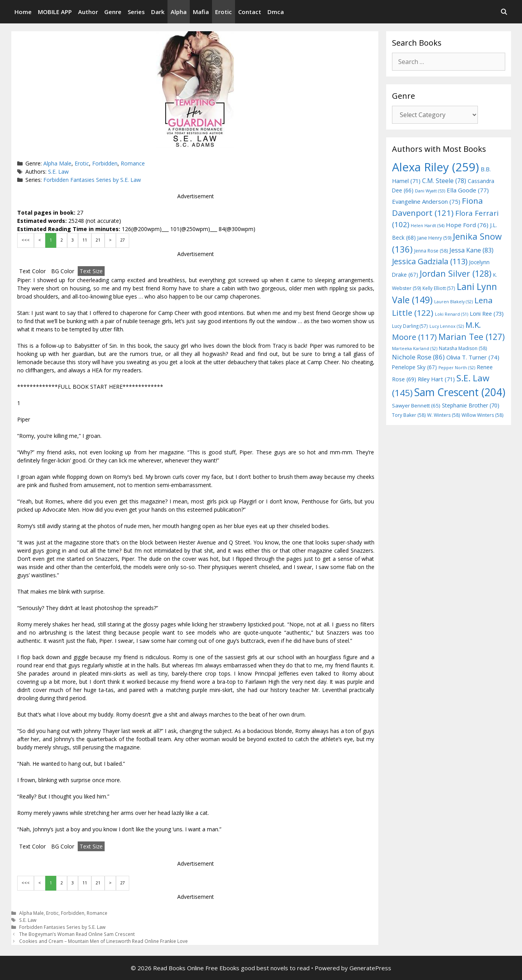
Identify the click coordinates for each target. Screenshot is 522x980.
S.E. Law (58, 172)
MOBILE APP (55, 12)
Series (136, 12)
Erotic (224, 12)
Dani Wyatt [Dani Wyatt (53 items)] (430, 191)
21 (98, 240)
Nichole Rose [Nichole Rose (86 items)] (418, 357)
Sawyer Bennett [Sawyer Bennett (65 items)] (416, 406)
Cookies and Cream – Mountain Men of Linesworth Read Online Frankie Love (103, 941)
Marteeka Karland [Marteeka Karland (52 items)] (415, 349)
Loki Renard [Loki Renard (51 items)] (452, 314)
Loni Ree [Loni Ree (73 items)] (487, 313)
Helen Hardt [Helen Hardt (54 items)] (428, 225)
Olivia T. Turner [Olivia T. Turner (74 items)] (473, 357)
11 (85, 240)
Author (88, 12)
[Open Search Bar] (504, 12)
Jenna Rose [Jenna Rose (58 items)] (431, 251)
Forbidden (105, 163)
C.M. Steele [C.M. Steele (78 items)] (444, 181)
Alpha (179, 12)
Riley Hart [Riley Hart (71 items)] (436, 379)
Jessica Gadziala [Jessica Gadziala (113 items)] (430, 261)
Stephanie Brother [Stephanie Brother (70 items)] (471, 405)
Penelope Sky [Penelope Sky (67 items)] (414, 367)
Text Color (32, 271)
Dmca (276, 12)
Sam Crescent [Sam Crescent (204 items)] (460, 392)
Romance (133, 163)
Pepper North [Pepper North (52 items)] (457, 368)
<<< (26, 240)
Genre (113, 12)
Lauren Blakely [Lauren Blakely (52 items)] (453, 302)
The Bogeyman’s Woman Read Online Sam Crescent (77, 934)
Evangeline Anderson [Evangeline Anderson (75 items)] (426, 201)
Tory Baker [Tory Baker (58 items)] (409, 415)
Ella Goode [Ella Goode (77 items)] (468, 190)
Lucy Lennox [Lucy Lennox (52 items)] (447, 326)
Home (23, 12)
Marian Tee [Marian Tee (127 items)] (472, 337)
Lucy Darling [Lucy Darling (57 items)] (410, 326)
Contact (250, 12)
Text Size (91, 271)
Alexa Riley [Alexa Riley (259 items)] (436, 167)
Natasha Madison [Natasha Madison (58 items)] (463, 348)
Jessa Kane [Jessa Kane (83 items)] (471, 250)
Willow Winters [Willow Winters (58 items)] (482, 415)
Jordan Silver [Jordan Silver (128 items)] (456, 273)
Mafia (201, 12)
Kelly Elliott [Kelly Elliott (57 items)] (439, 288)
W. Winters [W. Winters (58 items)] (444, 415)
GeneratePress (370, 968)
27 (123, 240)
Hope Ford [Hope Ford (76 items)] (467, 225)
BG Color (63, 271)
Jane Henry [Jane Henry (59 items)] (434, 238)
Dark (158, 12)
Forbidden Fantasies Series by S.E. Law (92, 180)
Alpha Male (57, 163)
